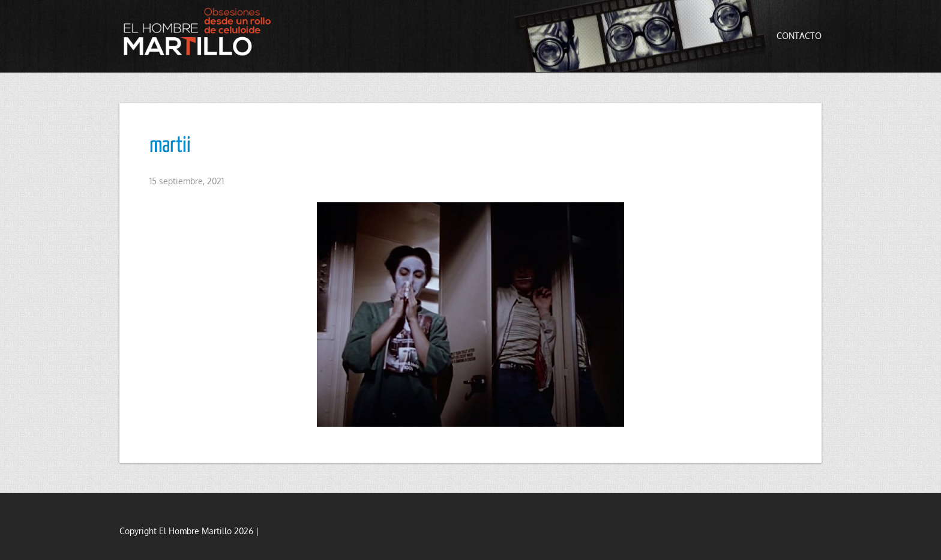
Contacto (799, 36)
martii (170, 146)
